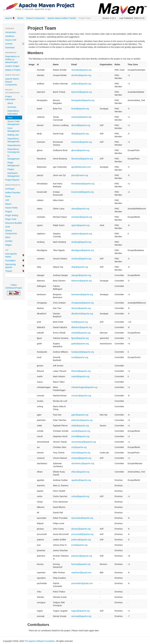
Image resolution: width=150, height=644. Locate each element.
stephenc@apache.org (82, 234)
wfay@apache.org (80, 267)
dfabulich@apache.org (82, 327)
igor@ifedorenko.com (81, 167)
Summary (12, 107)
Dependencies (14, 145)
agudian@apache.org (81, 480)
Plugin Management (13, 164)
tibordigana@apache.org (83, 250)
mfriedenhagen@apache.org (84, 387)
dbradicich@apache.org (82, 314)
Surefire (9, 241)
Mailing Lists (13, 135)
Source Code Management (13, 123)
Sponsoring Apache (10, 266)
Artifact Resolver (13, 193)
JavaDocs (10, 36)
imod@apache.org (80, 357)
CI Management (13, 157)
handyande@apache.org (83, 352)
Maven (20, 18)
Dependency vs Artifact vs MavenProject (12, 59)
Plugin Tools (11, 219)
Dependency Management (13, 140)
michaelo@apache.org (82, 217)
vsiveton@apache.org (81, 259)
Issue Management (13, 130)
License (9, 44)
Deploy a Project (13, 70)
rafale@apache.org (80, 426)
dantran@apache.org (81, 308)
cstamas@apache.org (81, 117)
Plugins (11, 169)
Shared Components (35, 18)
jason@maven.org (80, 175)
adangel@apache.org (81, 275)
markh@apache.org (80, 376)
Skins (8, 237)
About (10, 103)
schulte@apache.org (81, 431)
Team (10, 118)
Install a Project (12, 66)
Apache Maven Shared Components (12, 82)
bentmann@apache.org (82, 294)
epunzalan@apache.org (82, 518)
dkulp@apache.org (80, 134)
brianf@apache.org (80, 109)
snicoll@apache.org (80, 436)
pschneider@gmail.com (82, 583)
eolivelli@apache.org (81, 333)
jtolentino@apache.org (82, 556)
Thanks (9, 271)
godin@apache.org (80, 344)
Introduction (11, 32)
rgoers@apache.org (80, 225)
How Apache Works (11, 255)
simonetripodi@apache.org (84, 442)
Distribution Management (13, 175)
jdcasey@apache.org (81, 529)
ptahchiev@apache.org (82, 420)
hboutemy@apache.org (82, 159)
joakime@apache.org (81, 540)
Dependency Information (13, 112)
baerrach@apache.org (82, 92)
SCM (8, 227)
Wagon (8, 245)
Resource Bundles (14, 223)
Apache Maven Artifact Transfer (62, 18)
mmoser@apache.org (81, 396)
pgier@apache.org (80, 415)
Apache (9, 18)
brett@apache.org (80, 322)
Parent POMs (11, 208)
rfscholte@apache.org (81, 70)
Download (10, 48)
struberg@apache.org (81, 242)
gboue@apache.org (80, 150)
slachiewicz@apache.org (83, 463)
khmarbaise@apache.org (83, 184)
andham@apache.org (81, 84)
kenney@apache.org (81, 564)
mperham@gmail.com (81, 573)
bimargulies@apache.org (83, 100)
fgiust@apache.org (80, 338)
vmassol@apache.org (81, 458)
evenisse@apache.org (82, 142)
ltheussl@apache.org (81, 371)
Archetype (10, 189)
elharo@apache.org (80, 472)
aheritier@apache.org (81, 75)
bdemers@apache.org (82, 281)
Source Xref (11, 40)
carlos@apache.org (80, 496)
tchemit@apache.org (81, 453)
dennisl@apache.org (81, 125)
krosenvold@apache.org (82, 192)
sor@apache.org (79, 447)
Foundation (10, 261)
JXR (7, 200)
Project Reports (14, 180)
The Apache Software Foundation (40, 641)
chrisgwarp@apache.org (82, 303)
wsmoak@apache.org (81, 616)
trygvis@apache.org (80, 611)
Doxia (8, 196)
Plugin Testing (12, 215)
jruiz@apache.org (79, 545)
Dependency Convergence (14, 151)
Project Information (14, 98)
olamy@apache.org (80, 209)
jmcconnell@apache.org (82, 534)
